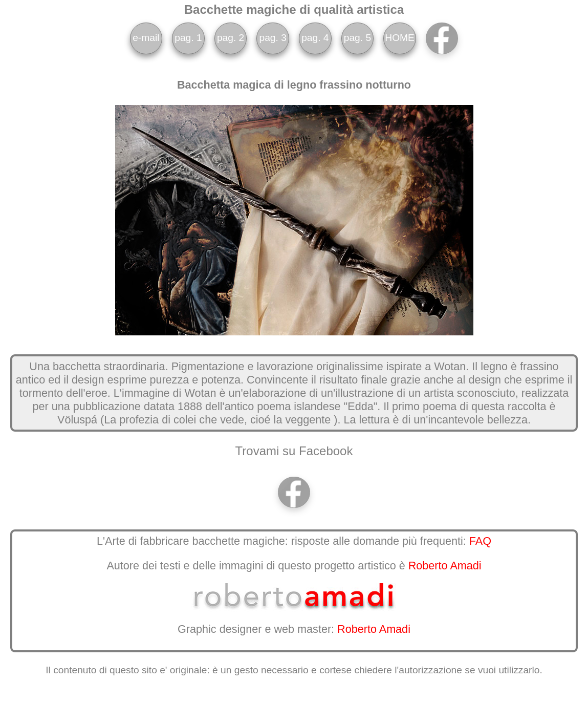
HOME (400, 38)
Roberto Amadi (445, 566)
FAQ (480, 541)
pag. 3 (273, 38)
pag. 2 (231, 38)
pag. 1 (188, 38)
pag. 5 (357, 38)
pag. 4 (315, 38)
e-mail (146, 38)
